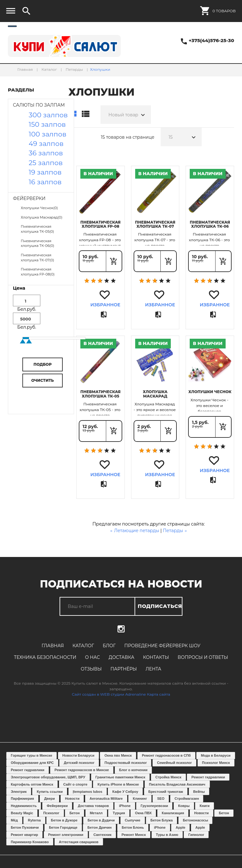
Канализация (173, 813)
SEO (161, 798)
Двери (49, 798)
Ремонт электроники (66, 835)
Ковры (184, 806)
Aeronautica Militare (106, 798)
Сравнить (104, 315)
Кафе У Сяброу (125, 792)
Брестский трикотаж (166, 792)
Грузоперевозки (154, 806)
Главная (53, 646)
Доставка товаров (93, 806)
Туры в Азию (167, 835)
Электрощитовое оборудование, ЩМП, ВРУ (48, 777)
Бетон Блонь (133, 827)
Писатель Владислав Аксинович (177, 784)
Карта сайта (158, 694)
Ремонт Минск (134, 835)
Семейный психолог (174, 763)
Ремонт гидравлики (28, 770)
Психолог (51, 813)
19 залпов (45, 172)
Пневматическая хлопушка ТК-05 (101, 394)
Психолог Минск (216, 763)
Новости (72, 798)
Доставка (121, 657)
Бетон (74, 813)
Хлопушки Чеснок (210, 392)
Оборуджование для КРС (32, 763)
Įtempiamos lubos (88, 792)
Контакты (156, 657)
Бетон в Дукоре (64, 820)
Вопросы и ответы (203, 657)
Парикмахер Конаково (30, 842)
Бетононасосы (195, 820)
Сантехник (102, 835)
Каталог (83, 646)
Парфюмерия (22, 798)
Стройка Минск (168, 777)
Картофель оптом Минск (32, 784)
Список (85, 114)
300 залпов (48, 115)
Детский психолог (79, 763)
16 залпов (45, 182)
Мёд (14, 820)
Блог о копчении (133, 770)
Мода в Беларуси (216, 755)
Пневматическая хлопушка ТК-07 (155, 224)
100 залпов (48, 134)
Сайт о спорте (75, 784)
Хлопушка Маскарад (155, 394)
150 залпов (47, 124)
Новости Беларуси (78, 755)
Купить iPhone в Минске (118, 784)
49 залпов (46, 143)
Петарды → (175, 531)
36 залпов (46, 153)
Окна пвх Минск (118, 755)
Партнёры (124, 669)
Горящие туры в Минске (32, 755)
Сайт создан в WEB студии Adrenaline (109, 694)
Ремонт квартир (24, 835)
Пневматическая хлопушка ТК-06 (210, 224)
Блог (109, 646)
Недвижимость (24, 806)
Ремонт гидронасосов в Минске (82, 770)
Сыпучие (133, 820)
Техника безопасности (45, 657)
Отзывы (91, 669)
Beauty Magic (22, 813)
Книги (205, 806)
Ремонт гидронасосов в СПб (166, 755)
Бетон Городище (63, 827)
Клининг (140, 798)
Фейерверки (57, 806)
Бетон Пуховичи (25, 827)
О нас (92, 657)
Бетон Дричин (100, 827)
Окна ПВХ (144, 813)
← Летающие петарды (135, 531)
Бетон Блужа (161, 820)
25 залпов (46, 163)
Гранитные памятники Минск (120, 777)
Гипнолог (196, 835)
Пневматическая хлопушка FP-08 (101, 224)
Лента (153, 669)
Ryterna (35, 820)
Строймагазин (187, 798)
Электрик (19, 792)
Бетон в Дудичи (101, 820)
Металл (96, 813)
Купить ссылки (50, 792)
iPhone (125, 806)
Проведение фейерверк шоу (162, 646)
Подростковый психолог (126, 763)
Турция (119, 813)
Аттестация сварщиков (79, 842)
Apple (181, 827)
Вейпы (199, 792)
